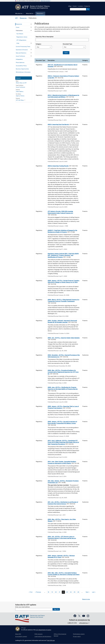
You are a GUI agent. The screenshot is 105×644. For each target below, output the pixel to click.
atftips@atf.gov (84, 623)
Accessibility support (21, 636)
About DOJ (18, 634)
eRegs (70, 6)
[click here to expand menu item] (31, 24)
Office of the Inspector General (60, 635)
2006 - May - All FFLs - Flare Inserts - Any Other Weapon (62, 520)
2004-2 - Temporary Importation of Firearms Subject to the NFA (63, 77)
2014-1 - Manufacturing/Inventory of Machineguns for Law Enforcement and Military (63, 96)
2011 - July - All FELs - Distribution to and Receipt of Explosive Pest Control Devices (63, 503)
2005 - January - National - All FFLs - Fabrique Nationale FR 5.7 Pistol (61, 556)
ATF (17, 18)
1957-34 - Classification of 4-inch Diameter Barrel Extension (63, 66)
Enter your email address (22, 607)
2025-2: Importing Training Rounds (58, 166)
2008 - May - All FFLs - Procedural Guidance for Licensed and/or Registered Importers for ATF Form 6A (63, 372)
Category (38, 44)
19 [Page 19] (52, 592)
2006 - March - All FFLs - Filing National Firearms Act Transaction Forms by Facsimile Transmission (64, 300)
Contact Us (87, 6)
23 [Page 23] (67, 592)
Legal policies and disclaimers (43, 636)
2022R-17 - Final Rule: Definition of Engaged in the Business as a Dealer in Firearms (62, 231)
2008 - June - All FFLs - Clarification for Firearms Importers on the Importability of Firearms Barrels (63, 388)
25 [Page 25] (75, 592)
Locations (80, 6)
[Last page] (94, 592)
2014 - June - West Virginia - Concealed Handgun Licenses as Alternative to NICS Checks (62, 462)
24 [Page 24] (71, 592)
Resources (23, 18)
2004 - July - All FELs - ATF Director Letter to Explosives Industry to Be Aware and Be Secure (62, 537)
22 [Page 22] (63, 592)
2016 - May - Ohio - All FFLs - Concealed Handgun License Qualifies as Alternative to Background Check (64, 574)
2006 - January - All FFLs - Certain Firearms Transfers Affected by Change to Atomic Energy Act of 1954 (64, 281)
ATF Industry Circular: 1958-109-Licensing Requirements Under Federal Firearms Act (60, 212)
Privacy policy (77, 636)
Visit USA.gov (51, 640)
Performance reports (79, 634)
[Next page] (88, 592)
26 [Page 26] (78, 592)
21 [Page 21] (60, 592)
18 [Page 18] (48, 592)
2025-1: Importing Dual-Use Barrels (58, 124)
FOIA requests (39, 634)
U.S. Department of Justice (44, 630)
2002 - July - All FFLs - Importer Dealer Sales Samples (64, 338)
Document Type (67, 44)
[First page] (30, 592)
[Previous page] (38, 592)
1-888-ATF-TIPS (72, 623)
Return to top (86, 599)
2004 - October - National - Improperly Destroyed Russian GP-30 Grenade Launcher (62, 321)
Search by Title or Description (45, 37)
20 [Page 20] (56, 592)
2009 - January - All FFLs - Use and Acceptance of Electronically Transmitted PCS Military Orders (62, 422)
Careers (75, 6)
